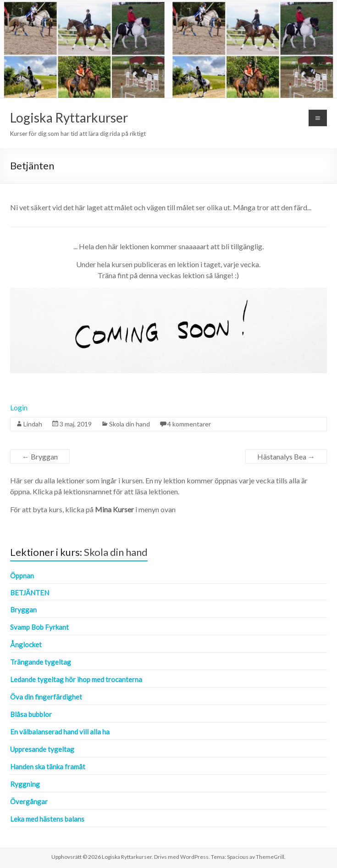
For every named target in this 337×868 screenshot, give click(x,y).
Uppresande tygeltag (42, 749)
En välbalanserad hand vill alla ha (60, 732)
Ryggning (25, 784)
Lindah (33, 424)
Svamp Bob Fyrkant (39, 627)
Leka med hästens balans (47, 819)
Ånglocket (26, 644)
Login (19, 407)
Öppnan (22, 576)
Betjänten (30, 593)
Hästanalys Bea (286, 456)
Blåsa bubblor (31, 714)
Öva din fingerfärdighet (46, 697)
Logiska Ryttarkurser (69, 118)
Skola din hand (130, 424)
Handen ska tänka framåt (48, 767)
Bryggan (40, 456)
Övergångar (29, 801)
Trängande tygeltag (41, 662)
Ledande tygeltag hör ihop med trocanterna (76, 679)
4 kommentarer (189, 424)
